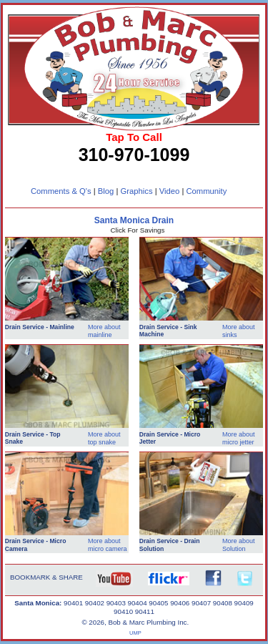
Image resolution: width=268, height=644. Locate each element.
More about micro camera (108, 545)
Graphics (136, 191)
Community (206, 191)
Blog (106, 191)
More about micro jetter (239, 438)
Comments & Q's (61, 191)
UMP (135, 633)
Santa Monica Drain (134, 220)
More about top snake (104, 438)
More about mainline (104, 331)
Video (170, 191)
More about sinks (239, 331)
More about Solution (239, 545)
